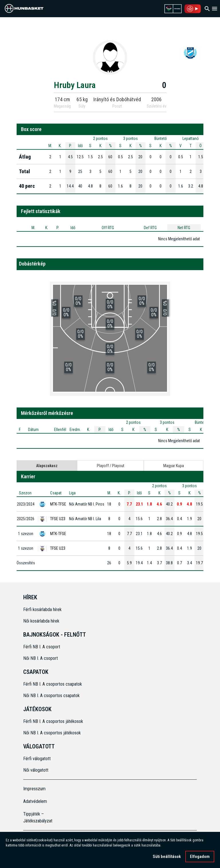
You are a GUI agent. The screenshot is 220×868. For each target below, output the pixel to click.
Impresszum (34, 789)
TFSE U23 (58, 519)
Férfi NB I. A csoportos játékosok (53, 721)
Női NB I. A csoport (41, 658)
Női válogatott (36, 770)
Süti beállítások (167, 857)
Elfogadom (200, 857)
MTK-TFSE (58, 504)
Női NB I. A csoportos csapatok (52, 696)
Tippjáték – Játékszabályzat (38, 817)
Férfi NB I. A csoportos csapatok (53, 684)
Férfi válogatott (37, 759)
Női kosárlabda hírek (41, 621)
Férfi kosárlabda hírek (42, 609)
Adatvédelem (35, 801)
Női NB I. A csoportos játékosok (52, 733)
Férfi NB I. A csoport (42, 647)
